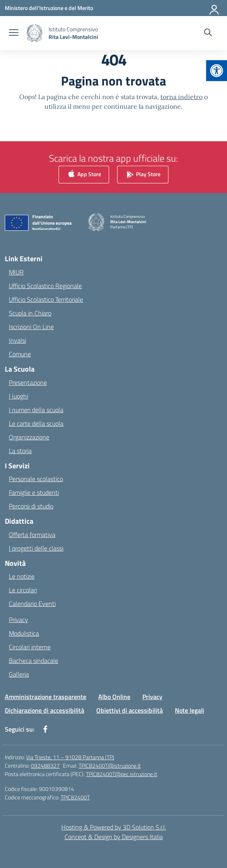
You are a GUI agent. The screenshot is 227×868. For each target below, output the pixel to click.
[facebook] (45, 729)
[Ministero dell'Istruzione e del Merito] (49, 8)
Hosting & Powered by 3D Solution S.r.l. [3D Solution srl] (114, 827)
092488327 (45, 765)
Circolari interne (30, 647)
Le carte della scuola (36, 423)
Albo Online (114, 697)
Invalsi (17, 340)
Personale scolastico (36, 479)
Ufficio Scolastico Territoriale (46, 299)
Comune (20, 354)
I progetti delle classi (36, 548)
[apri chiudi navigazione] (14, 33)
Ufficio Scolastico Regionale (45, 286)
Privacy (18, 620)
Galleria (19, 674)
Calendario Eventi (32, 604)
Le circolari (23, 590)
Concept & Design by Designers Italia (114, 837)
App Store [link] (84, 175)
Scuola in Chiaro (30, 313)
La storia (20, 451)
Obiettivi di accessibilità (130, 710)
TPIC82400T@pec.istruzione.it (122, 774)
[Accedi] (215, 8)
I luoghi (18, 396)
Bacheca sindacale (33, 661)
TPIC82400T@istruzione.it (110, 765)
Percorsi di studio (31, 506)
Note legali (190, 710)
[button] (217, 71)
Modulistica (24, 633)
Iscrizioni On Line (31, 327)
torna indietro (181, 97)
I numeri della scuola (36, 410)
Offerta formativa (32, 535)
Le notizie (22, 576)
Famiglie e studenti (34, 492)
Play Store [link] (143, 175)
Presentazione (28, 382)
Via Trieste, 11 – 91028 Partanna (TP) (70, 757)
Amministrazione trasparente (46, 697)
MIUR (16, 272)
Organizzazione (29, 437)
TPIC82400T (75, 797)
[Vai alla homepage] (73, 33)
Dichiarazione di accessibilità (45, 710)
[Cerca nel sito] (208, 33)
